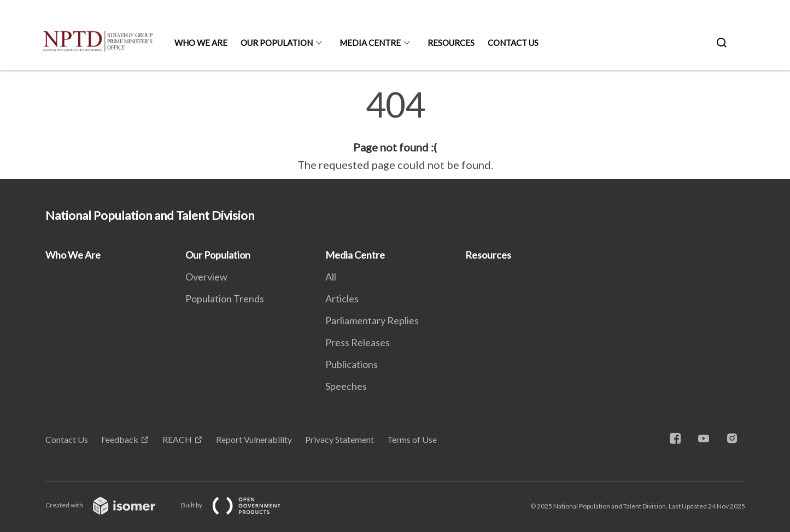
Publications (352, 364)
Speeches (346, 386)
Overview (206, 277)
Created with (109, 505)
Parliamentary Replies (372, 320)
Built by (239, 505)
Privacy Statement (340, 439)
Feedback (120, 439)
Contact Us (513, 43)
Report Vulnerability (254, 439)
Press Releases (358, 342)
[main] (395, 130)
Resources (451, 43)
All (331, 277)
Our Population (277, 43)
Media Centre (370, 43)
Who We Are (201, 43)
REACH (177, 439)
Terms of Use (412, 439)
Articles (342, 299)
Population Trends (225, 299)
